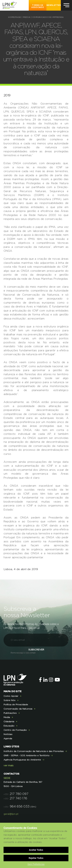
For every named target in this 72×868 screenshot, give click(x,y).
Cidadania (9, 722)
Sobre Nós (9, 700)
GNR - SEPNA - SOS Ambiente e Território (27, 755)
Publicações (10, 713)
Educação (9, 726)
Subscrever (36, 650)
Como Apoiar (11, 696)
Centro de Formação (15, 730)
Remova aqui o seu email (23, 653)
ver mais (9, 766)
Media (27, 17)
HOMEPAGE (15, 17)
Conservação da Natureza (18, 709)
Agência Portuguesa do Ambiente (22, 760)
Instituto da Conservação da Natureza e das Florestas (34, 751)
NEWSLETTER (54, 5)
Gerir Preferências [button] (36, 864)
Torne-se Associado (38, 6)
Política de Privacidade (16, 705)
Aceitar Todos (36, 850)
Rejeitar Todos (36, 858)
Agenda (8, 739)
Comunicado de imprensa (48, 17)
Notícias (8, 734)
